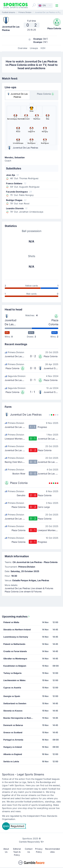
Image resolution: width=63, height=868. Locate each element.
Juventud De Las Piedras (10, 322)
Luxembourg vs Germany (16, 637)
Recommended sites (52, 850)
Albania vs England (13, 754)
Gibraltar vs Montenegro (15, 659)
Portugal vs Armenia (13, 740)
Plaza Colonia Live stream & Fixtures (23, 592)
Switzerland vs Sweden (15, 703)
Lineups (34, 48)
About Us (6, 850)
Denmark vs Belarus (13, 725)
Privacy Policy (39, 850)
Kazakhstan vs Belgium (15, 666)
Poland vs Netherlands (14, 644)
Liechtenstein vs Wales (14, 680)
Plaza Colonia (53, 322)
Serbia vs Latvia (11, 761)
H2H (43, 48)
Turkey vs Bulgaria (12, 673)
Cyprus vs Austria (12, 688)
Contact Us (29, 850)
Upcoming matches (16, 616)
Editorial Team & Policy (17, 852)
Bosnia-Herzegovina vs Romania (19, 718)
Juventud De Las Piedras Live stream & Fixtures (29, 588)
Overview (23, 48)
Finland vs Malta (11, 622)
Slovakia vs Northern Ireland (17, 630)
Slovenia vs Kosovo (13, 711)
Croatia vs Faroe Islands (15, 651)
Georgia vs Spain (12, 696)
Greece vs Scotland (13, 732)
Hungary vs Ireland (13, 747)
